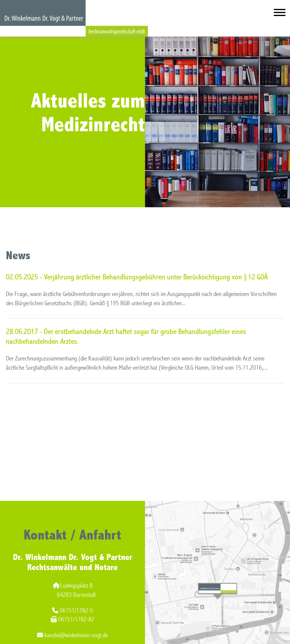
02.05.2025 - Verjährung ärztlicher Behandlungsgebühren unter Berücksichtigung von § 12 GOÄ (137, 277)
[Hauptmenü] (280, 14)
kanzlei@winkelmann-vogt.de (72, 635)
